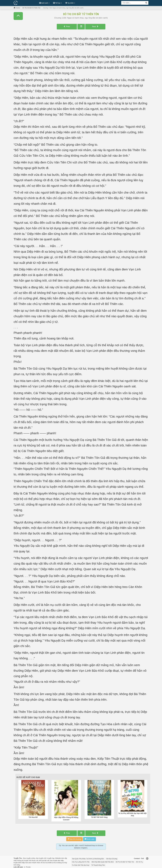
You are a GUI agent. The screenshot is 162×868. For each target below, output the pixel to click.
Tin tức (28, 867)
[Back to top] (147, 859)
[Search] (146, 3)
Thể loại (57, 3)
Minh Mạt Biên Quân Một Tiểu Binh (103, 862)
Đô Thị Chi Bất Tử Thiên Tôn (81, 14)
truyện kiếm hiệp (19, 863)
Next (95, 27)
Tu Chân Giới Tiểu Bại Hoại (81, 865)
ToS (142, 858)
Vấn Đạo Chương (112, 859)
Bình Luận (90, 839)
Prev (67, 27)
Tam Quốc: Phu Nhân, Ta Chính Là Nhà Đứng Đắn (88, 859)
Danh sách (44, 3)
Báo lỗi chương (74, 839)
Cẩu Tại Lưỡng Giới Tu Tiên (81, 862)
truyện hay (51, 858)
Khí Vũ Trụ (139, 862)
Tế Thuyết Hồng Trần (98, 865)
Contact (137, 858)
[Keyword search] (133, 3)
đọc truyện (40, 858)
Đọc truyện (27, 858)
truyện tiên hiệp (58, 860)
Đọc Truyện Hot (25, 3)
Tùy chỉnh (70, 3)
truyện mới (28, 860)
